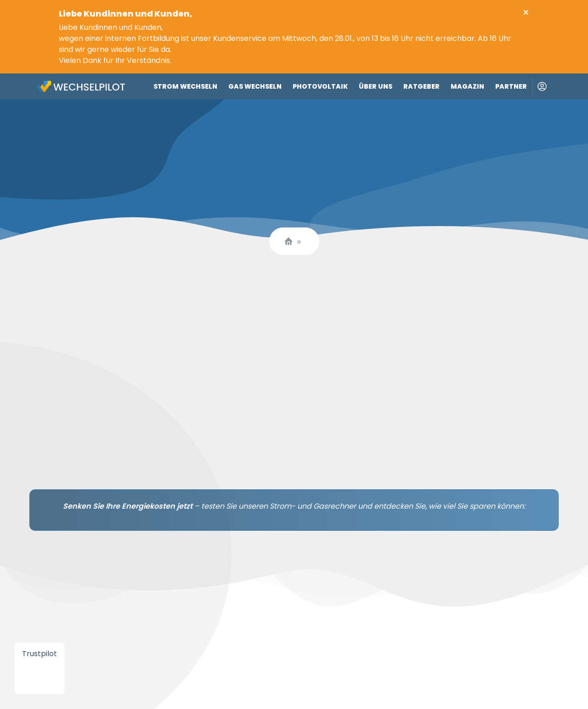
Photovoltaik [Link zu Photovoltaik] (320, 86)
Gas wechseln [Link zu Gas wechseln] (255, 86)
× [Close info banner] (526, 13)
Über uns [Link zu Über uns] (376, 86)
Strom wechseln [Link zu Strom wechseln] (185, 86)
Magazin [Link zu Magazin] (467, 86)
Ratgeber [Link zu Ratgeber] (421, 86)
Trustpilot (40, 654)
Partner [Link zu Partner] (511, 86)
